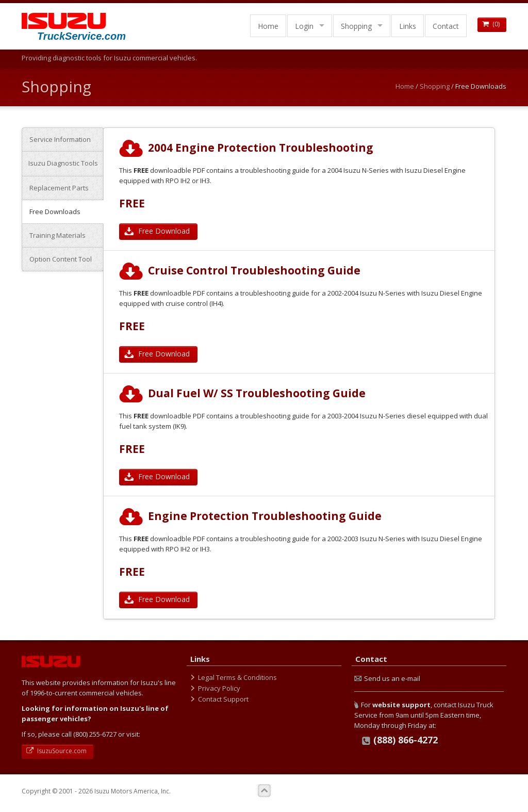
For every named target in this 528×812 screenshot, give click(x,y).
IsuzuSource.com (57, 751)
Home (268, 26)
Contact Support (223, 699)
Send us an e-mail (387, 678)
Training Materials (57, 235)
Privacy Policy (219, 688)
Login (304, 26)
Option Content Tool (61, 259)
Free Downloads (55, 212)
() (492, 24)
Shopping (356, 26)
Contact (446, 26)
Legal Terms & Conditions (237, 677)
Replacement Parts (59, 188)
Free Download (158, 231)
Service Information (60, 139)
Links (408, 26)
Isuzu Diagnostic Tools (63, 163)
